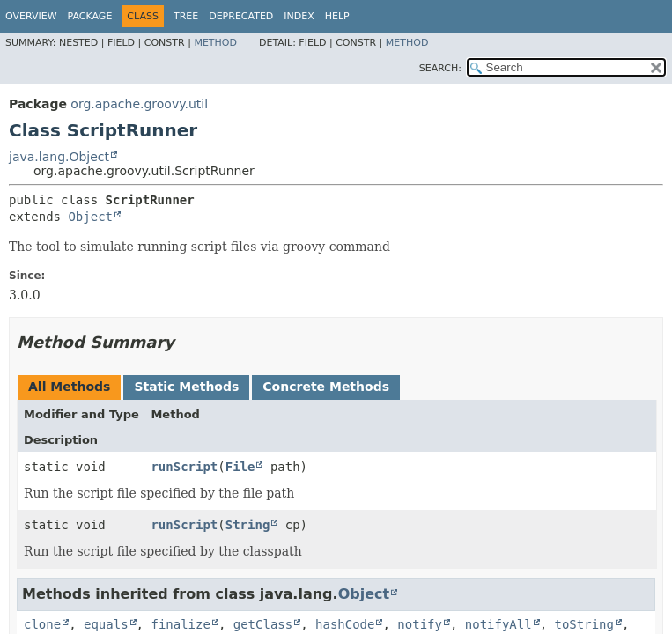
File (240, 467)
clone (42, 624)
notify (420, 624)
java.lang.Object (59, 157)
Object (90, 217)
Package (90, 16)
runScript (184, 467)
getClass (263, 624)
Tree (186, 16)
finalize (180, 624)
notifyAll (498, 624)
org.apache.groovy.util (139, 104)
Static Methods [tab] (186, 387)
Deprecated (241, 16)
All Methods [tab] (69, 387)
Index (299, 16)
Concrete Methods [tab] (326, 387)
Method (215, 43)
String (248, 525)
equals (106, 624)
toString (584, 624)
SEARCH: (440, 68)
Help (337, 16)
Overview (31, 16)
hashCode (345, 624)
